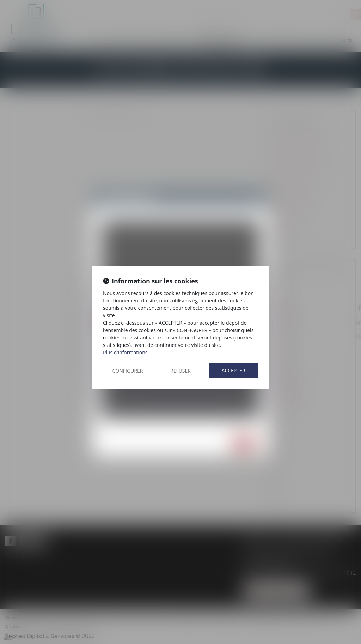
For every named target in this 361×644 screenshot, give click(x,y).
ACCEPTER (234, 370)
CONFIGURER (128, 371)
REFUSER (180, 371)
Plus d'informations (125, 352)
